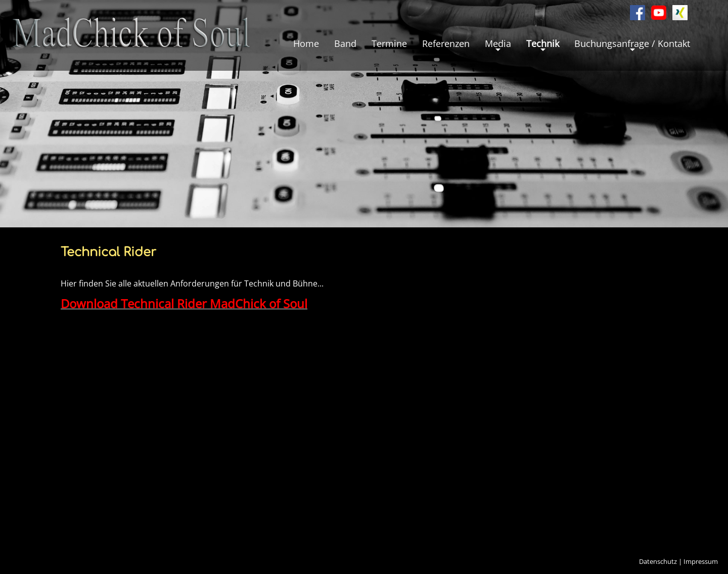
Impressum (701, 561)
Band (345, 44)
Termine (389, 44)
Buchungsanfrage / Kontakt (632, 44)
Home (306, 44)
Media (498, 44)
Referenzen (446, 44)
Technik (543, 44)
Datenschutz (658, 561)
